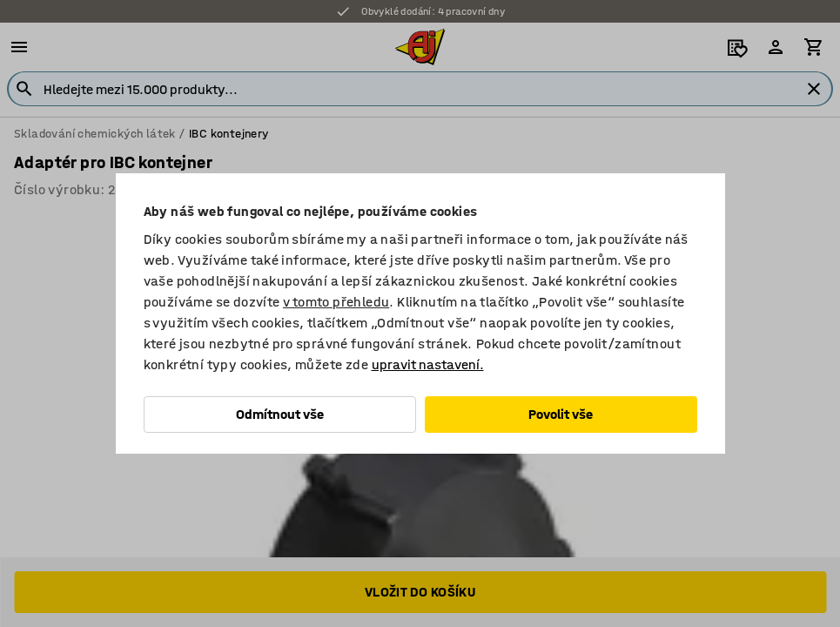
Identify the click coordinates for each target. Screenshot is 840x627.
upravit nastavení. (428, 364)
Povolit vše (561, 414)
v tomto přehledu (336, 302)
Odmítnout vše (280, 414)
